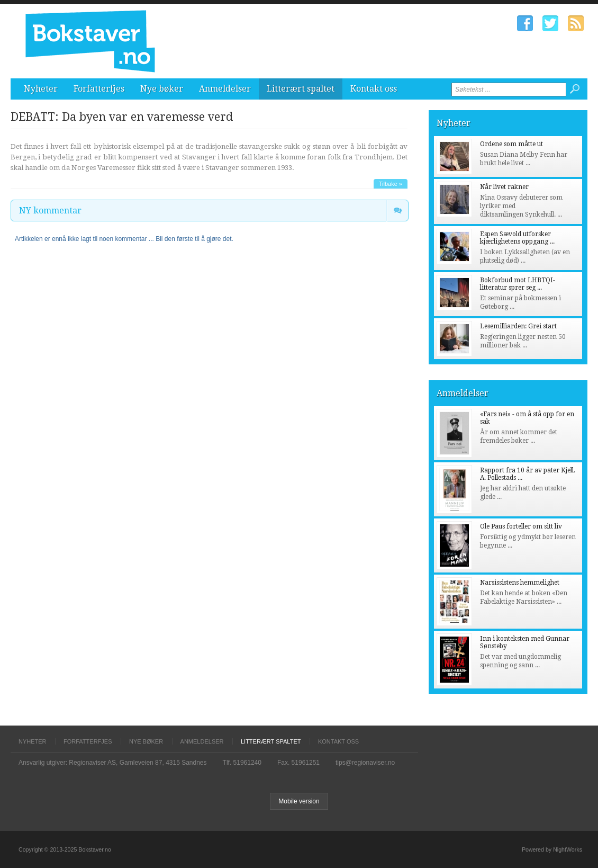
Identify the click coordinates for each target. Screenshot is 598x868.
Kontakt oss (374, 89)
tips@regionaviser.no (365, 763)
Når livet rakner (504, 187)
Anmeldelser (225, 89)
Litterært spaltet (301, 89)
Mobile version (299, 801)
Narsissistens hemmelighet (520, 583)
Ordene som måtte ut (511, 144)
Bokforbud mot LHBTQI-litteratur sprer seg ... (518, 284)
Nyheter (41, 89)
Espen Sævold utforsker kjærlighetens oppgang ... (517, 238)
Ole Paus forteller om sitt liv (521, 526)
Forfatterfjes (99, 89)
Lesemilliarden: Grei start (518, 326)
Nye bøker (162, 89)
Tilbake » (391, 184)
